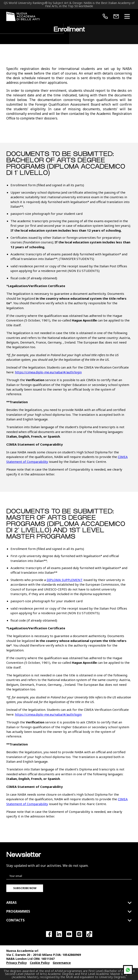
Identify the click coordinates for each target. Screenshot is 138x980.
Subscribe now (25, 888)
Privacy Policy (17, 963)
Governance (62, 963)
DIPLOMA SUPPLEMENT (65, 580)
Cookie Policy (40, 963)
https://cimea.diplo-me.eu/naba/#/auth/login (48, 372)
